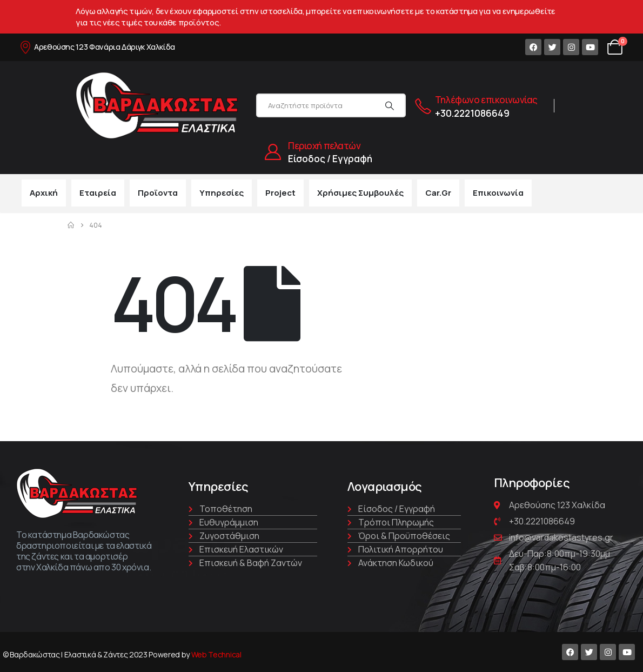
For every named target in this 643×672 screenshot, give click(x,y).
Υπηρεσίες (222, 193)
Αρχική (44, 193)
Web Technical (216, 654)
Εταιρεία (98, 193)
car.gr (438, 193)
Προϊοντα (158, 193)
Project (280, 193)
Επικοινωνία (498, 193)
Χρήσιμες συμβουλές (360, 193)
